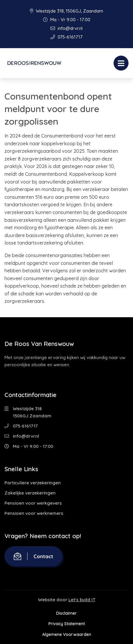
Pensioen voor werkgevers (33, 503)
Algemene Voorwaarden (67, 634)
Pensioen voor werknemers (34, 513)
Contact (33, 556)
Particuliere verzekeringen (33, 483)
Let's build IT (82, 600)
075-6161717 (66, 37)
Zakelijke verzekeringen (30, 493)
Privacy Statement (67, 624)
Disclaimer (66, 613)
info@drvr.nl (66, 28)
